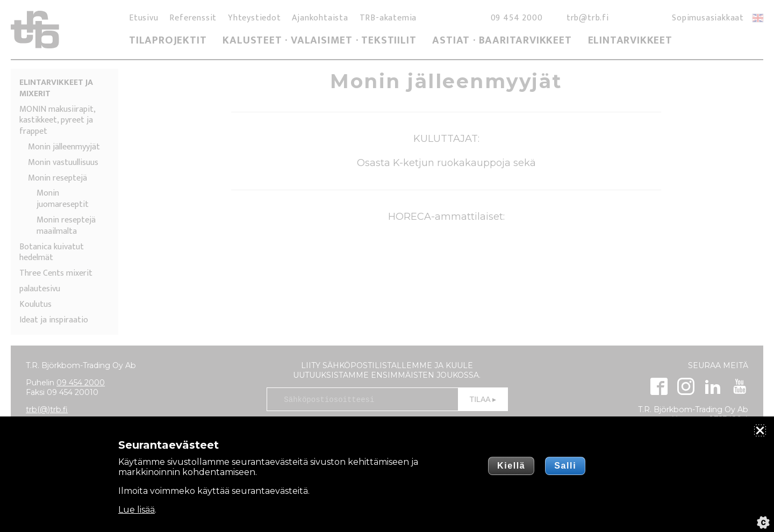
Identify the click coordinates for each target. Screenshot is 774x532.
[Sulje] (760, 430)
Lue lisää (137, 510)
